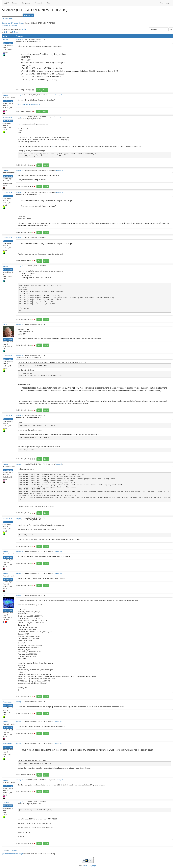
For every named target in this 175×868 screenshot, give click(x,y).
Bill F (4, 596)
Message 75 (20, 744)
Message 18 (20, 237)
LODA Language (90, 866)
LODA (6, 3)
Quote (45, 90)
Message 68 (20, 518)
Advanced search (7, 18)
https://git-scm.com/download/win (29, 104)
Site (49, 3)
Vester (5, 325)
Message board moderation (10, 25)
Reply (39, 90)
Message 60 (20, 355)
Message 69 (20, 551)
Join (161, 3)
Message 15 (20, 170)
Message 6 (19, 39)
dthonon (5, 266)
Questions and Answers (10, 23)
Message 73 (20, 702)
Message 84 (20, 802)
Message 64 (20, 464)
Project (15, 3)
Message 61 (20, 415)
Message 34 (20, 266)
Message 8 (19, 95)
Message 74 (20, 722)
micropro (6, 802)
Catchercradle (7, 117)
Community (39, 3)
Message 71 (20, 595)
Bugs (21, 23)
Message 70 (20, 573)
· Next (15, 32)
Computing (27, 3)
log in (24, 29)
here (53, 146)
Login (168, 3)
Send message (8, 43)
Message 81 (20, 780)
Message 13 (20, 117)
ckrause (6, 95)
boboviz (5, 39)
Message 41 (20, 324)
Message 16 (20, 192)
